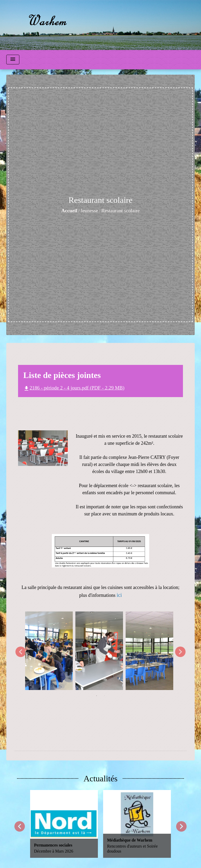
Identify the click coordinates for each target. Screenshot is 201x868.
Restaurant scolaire (121, 211)
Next (180, 652)
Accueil (69, 211)
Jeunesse (89, 211)
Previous (21, 652)
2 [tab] (104, 696)
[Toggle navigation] (13, 60)
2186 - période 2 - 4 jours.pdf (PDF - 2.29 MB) (74, 388)
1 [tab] (97, 696)
